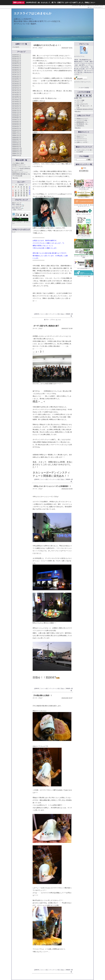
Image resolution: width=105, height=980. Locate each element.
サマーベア (80, 102)
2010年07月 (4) (17, 120)
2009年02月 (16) (17, 150)
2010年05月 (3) (17, 123)
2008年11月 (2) (17, 156)
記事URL (37, 314)
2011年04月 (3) (17, 103)
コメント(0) (44, 314)
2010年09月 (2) (17, 116)
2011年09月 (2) (17, 94)
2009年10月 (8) (17, 136)
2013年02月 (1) (17, 69)
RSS (84, 168)
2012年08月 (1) (17, 78)
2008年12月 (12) (17, 154)
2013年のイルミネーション (20, 172)
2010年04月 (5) (17, 125)
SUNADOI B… (81, 126)
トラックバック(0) (54, 314)
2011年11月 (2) (17, 91)
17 (27, 192)
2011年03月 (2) (17, 105)
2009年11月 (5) (17, 134)
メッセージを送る (84, 88)
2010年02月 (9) (17, 129)
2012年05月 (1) (17, 82)
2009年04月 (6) (17, 146)
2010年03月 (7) (17, 127)
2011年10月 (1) (17, 93)
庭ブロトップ (91, 7)
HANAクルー (80, 137)
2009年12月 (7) (17, 132)
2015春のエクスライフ (19, 165)
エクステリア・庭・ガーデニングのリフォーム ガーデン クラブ (87, 6)
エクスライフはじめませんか (33, 13)
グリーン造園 (80, 100)
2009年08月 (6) (17, 139)
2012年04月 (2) (17, 84)
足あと (63, 314)
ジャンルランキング (18, 206)
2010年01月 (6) (17, 130)
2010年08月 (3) (17, 118)
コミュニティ (99, 7)
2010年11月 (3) (17, 112)
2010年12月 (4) (17, 111)
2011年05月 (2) (17, 102)
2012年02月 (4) (17, 85)
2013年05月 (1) (17, 66)
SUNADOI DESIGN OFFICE (85, 109)
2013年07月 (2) (17, 64)
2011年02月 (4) (17, 107)
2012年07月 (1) (17, 80)
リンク (14, 232)
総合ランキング (17, 203)
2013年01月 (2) (17, 71)
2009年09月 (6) (17, 138)
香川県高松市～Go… (82, 124)
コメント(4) (44, 970)
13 (16, 192)
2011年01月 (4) (17, 109)
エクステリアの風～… (83, 120)
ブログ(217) (16, 47)
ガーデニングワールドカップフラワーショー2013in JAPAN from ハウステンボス (21, 169)
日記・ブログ (17, 210)
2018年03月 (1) (17, 55)
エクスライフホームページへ (82, 82)
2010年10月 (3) (17, 114)
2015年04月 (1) (17, 57)
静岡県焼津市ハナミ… (83, 122)
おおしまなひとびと (82, 104)
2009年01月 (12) (17, 152)
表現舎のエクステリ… (83, 119)
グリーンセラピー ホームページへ (21, 222)
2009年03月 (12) (17, 148)
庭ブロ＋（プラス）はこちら (53, 320)
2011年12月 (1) (17, 89)
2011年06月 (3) (17, 100)
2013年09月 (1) (17, 62)
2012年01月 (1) (17, 87)
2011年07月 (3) (17, 98)
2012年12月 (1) (17, 73)
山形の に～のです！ (82, 142)
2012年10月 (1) (17, 76)
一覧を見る (15, 178)
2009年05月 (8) (17, 145)
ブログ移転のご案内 (18, 163)
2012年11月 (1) (17, 75)
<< (16, 185)
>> (26, 185)
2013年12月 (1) (17, 58)
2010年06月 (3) (17, 121)
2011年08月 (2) (17, 96)
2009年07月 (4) (17, 141)
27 (16, 196)
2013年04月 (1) (17, 67)
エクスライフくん (82, 135)
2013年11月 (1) (17, 60)
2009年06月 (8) (17, 143)
